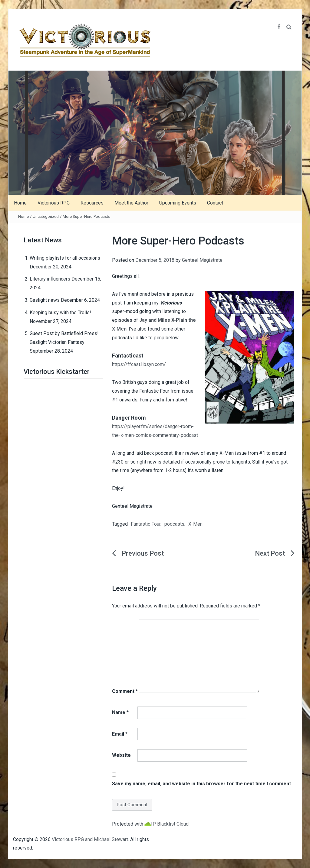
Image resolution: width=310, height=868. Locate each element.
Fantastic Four (146, 524)
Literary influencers (50, 279)
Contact (215, 203)
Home (20, 203)
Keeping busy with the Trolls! (60, 313)
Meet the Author (131, 203)
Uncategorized (46, 216)
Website (121, 755)
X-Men (195, 524)
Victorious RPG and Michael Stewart (90, 839)
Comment (125, 691)
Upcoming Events (178, 203)
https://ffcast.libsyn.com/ (139, 364)
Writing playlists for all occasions (65, 258)
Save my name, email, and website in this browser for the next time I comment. (202, 784)
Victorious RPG (54, 203)
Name (120, 712)
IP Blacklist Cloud (170, 824)
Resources (92, 203)
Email (120, 734)
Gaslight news (45, 300)
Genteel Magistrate (202, 260)
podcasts (174, 524)
